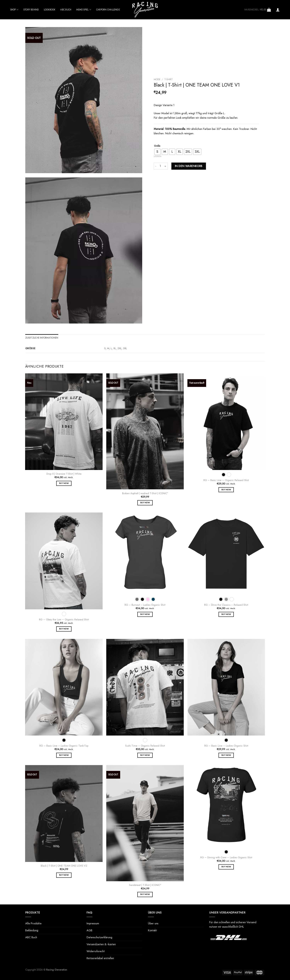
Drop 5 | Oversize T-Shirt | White (64, 474)
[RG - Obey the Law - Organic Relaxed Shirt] (64, 561)
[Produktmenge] (160, 166)
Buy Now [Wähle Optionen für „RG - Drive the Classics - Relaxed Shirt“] (226, 614)
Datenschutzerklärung (99, 937)
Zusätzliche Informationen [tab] (42, 338)
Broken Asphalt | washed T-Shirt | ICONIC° (145, 493)
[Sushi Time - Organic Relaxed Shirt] (145, 687)
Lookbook (50, 10)
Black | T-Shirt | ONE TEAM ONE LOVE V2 (64, 866)
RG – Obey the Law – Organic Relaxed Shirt (64, 620)
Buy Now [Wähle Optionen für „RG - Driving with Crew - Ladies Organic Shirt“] (226, 867)
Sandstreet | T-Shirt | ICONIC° (145, 885)
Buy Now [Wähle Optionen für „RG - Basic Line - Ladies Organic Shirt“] (226, 755)
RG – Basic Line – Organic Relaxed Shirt (226, 480)
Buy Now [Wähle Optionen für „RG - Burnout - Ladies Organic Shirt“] (145, 614)
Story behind (31, 10)
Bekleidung (32, 930)
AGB (89, 930)
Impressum (93, 923)
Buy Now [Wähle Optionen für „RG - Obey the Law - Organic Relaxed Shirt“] (64, 629)
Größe (157, 146)
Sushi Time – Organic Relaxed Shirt (145, 746)
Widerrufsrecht (96, 951)
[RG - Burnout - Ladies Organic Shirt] (145, 554)
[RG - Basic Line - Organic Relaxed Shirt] (226, 422)
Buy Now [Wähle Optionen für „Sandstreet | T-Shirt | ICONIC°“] (145, 894)
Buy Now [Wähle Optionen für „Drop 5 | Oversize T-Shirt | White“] (64, 483)
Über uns (153, 923)
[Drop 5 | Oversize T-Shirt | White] (64, 422)
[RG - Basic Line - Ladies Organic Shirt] (226, 687)
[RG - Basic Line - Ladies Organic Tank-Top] (64, 687)
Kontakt (152, 930)
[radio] (157, 152)
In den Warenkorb (189, 166)
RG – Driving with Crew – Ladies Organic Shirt (226, 858)
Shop (14, 10)
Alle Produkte (33, 923)
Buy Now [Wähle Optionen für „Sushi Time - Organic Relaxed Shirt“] (145, 755)
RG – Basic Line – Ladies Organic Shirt (226, 746)
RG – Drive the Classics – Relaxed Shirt (226, 605)
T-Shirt (169, 79)
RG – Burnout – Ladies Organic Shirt (145, 605)
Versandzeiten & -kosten (101, 944)
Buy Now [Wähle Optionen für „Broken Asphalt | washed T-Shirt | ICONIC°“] (145, 503)
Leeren (158, 156)
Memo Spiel (84, 10)
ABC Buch (66, 10)
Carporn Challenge (108, 10)
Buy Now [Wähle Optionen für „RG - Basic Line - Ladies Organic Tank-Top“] (64, 755)
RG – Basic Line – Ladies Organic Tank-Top (64, 746)
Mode (157, 79)
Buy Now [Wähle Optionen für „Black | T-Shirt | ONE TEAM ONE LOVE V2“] (64, 875)
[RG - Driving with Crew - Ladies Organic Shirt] (226, 806)
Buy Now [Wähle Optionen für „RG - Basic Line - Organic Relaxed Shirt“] (226, 490)
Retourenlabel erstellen (100, 958)
